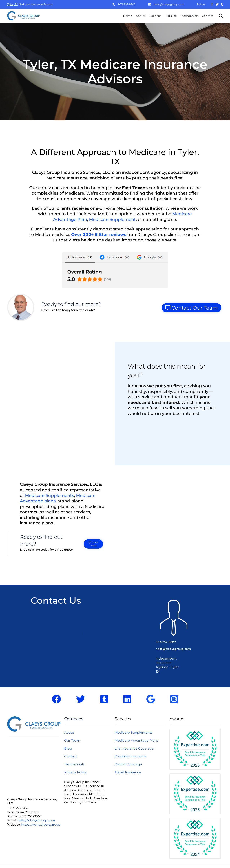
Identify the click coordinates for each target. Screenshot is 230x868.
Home (128, 16)
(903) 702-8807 (30, 816)
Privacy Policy (75, 772)
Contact (208, 16)
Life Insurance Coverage (134, 748)
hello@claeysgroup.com (169, 4)
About (140, 16)
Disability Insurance (131, 756)
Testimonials (189, 16)
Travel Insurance (128, 772)
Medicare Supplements (50, 495)
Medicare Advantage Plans (137, 741)
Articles (171, 16)
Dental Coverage (128, 764)
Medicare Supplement (112, 219)
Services (155, 16)
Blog (68, 748)
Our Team (72, 741)
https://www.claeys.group (41, 825)
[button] (115, 269)
